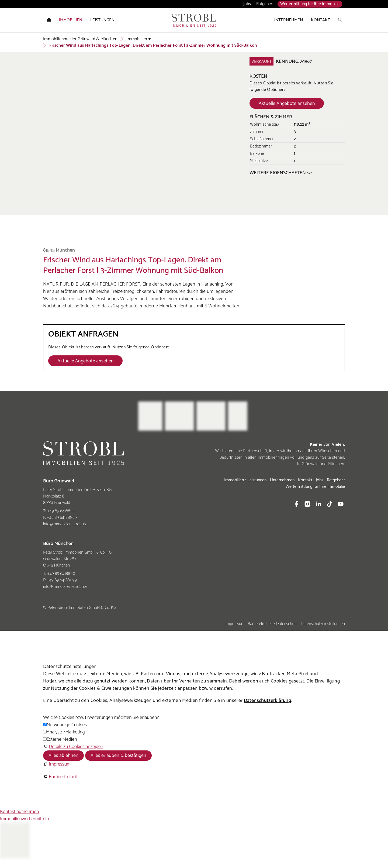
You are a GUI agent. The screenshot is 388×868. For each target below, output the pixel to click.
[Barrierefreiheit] (60, 777)
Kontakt (305, 480)
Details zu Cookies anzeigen (76, 747)
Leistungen (257, 480)
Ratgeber (264, 4)
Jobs (247, 4)
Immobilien (234, 480)
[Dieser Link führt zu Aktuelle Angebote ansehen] (287, 103)
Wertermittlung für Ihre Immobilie (310, 4)
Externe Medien (62, 739)
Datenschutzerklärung (268, 701)
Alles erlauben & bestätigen (118, 756)
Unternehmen (282, 480)
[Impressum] (57, 764)
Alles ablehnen (63, 756)
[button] (296, 504)
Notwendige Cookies (67, 725)
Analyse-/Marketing (66, 732)
